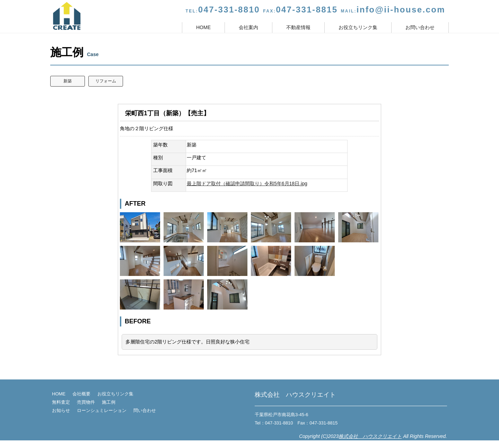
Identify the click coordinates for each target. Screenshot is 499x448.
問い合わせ (145, 410)
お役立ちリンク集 (358, 27)
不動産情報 (298, 27)
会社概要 (81, 394)
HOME (203, 27)
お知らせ (61, 410)
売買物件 (86, 402)
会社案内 (248, 27)
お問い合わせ (420, 27)
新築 (68, 81)
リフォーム (106, 81)
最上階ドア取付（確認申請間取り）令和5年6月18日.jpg (247, 183)
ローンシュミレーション (102, 410)
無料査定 (61, 402)
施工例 (109, 402)
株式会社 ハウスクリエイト (370, 436)
